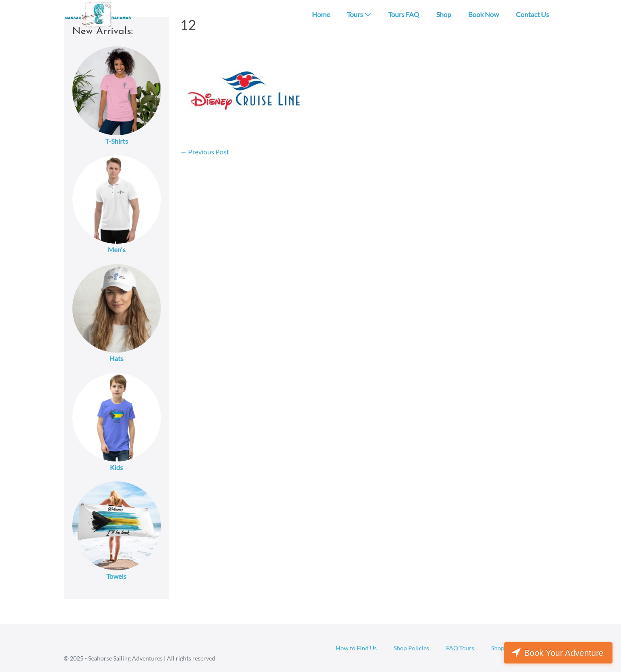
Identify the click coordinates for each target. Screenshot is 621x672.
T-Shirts (117, 141)
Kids (116, 467)
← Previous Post (205, 152)
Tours (359, 14)
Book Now (484, 14)
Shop (444, 14)
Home (321, 14)
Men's (117, 249)
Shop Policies (411, 648)
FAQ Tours (460, 648)
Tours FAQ (404, 14)
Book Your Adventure (564, 653)
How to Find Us (356, 648)
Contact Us (532, 14)
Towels (116, 576)
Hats (116, 358)
